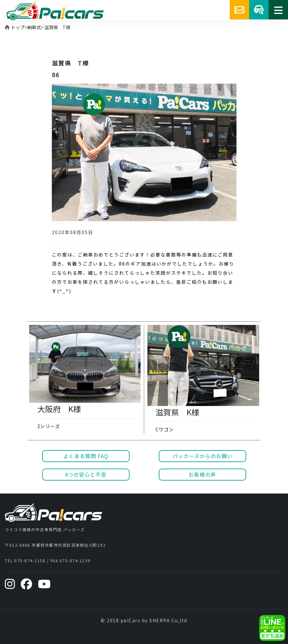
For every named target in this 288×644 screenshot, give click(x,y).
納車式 (34, 27)
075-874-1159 (75, 561)
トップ (18, 27)
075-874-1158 (30, 561)
